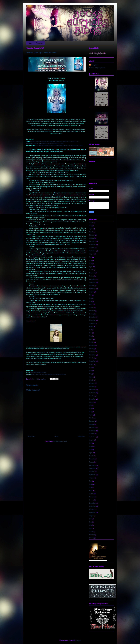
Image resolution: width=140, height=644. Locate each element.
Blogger (78, 640)
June (91, 260)
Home (30, 43)
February (92, 235)
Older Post (81, 437)
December (92, 241)
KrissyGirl (94, 65)
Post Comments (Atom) (60, 441)
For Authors (39, 43)
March (91, 223)
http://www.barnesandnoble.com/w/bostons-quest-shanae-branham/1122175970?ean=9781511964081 (59, 145)
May (91, 226)
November (92, 245)
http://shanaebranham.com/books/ (39, 372)
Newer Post (31, 437)
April (91, 229)
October (92, 248)
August (91, 254)
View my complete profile (97, 68)
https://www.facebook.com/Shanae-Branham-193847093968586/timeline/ (49, 374)
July (90, 257)
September (92, 251)
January (92, 238)
